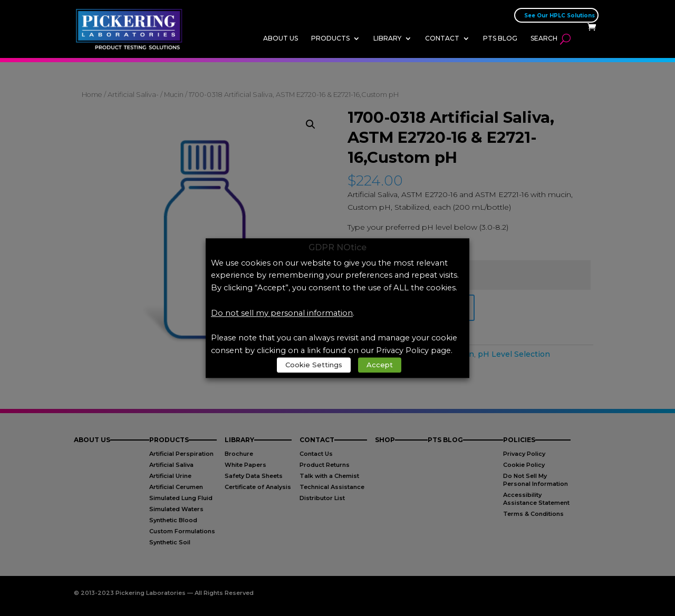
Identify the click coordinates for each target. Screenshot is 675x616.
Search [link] (544, 38)
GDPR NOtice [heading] (337, 248)
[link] (132, 28)
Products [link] (330, 38)
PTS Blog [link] (500, 38)
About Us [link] (281, 38)
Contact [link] (442, 38)
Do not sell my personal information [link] (282, 313)
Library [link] (387, 38)
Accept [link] (380, 365)
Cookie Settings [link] (314, 365)
